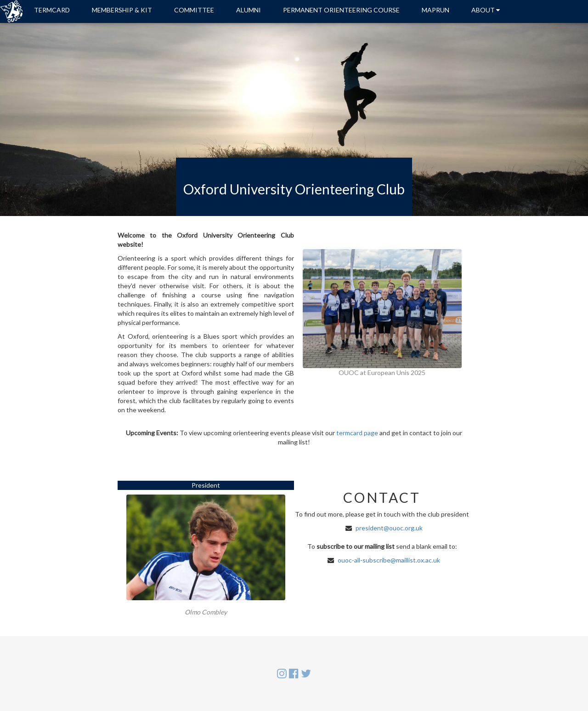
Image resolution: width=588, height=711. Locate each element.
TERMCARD (52, 10)
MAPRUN (435, 10)
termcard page (357, 433)
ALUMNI (249, 10)
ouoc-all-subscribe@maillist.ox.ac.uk (389, 560)
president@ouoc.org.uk (389, 528)
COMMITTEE (194, 10)
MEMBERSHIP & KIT (122, 10)
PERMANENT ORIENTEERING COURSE (341, 10)
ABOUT (486, 10)
